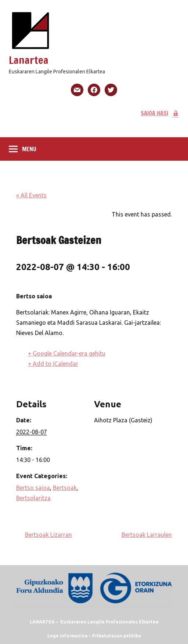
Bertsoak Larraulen (147, 535)
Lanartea (29, 60)
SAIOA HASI (160, 113)
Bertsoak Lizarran (48, 535)
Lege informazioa (68, 636)
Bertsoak (65, 488)
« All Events (31, 195)
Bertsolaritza (33, 498)
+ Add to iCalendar (53, 364)
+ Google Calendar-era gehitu (67, 353)
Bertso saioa (33, 488)
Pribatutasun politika (117, 636)
